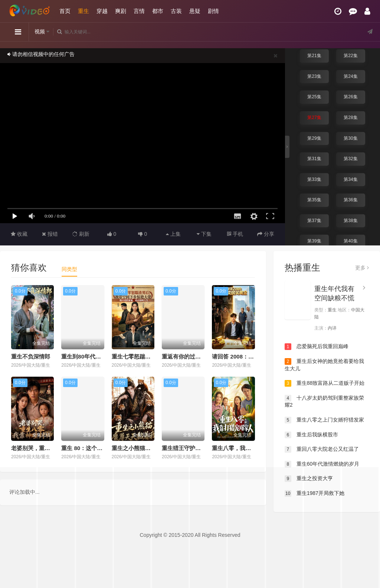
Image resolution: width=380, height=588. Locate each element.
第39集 (314, 241)
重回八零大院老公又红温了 (322, 449)
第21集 (314, 56)
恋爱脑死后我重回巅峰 (317, 347)
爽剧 (121, 11)
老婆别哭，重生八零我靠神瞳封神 (53, 448)
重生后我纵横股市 (311, 435)
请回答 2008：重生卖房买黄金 (250, 356)
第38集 (350, 221)
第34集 (350, 179)
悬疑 (195, 11)
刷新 (81, 234)
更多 (362, 268)
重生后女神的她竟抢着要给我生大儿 (324, 365)
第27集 (314, 118)
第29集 (314, 138)
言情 (139, 11)
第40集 (350, 241)
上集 (173, 234)
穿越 (102, 11)
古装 (176, 11)
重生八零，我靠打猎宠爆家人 (248, 448)
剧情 (213, 11)
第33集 (314, 179)
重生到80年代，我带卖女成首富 (101, 356)
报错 (50, 234)
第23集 (314, 76)
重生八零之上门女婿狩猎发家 (324, 420)
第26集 (350, 97)
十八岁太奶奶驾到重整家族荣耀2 (324, 402)
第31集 (314, 159)
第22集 (350, 56)
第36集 (350, 200)
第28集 (350, 118)
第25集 (314, 97)
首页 (65, 11)
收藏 (19, 234)
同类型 (69, 269)
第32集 (350, 159)
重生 (83, 11)
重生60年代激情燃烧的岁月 (322, 464)
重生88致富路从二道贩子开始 (325, 383)
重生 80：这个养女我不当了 (96, 448)
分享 (266, 234)
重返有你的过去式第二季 (192, 356)
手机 (235, 234)
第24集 (350, 76)
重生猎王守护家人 (184, 448)
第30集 (350, 138)
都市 (158, 11)
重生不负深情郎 (31, 356)
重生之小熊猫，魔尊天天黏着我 (151, 448)
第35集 (314, 200)
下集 (204, 234)
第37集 (314, 221)
